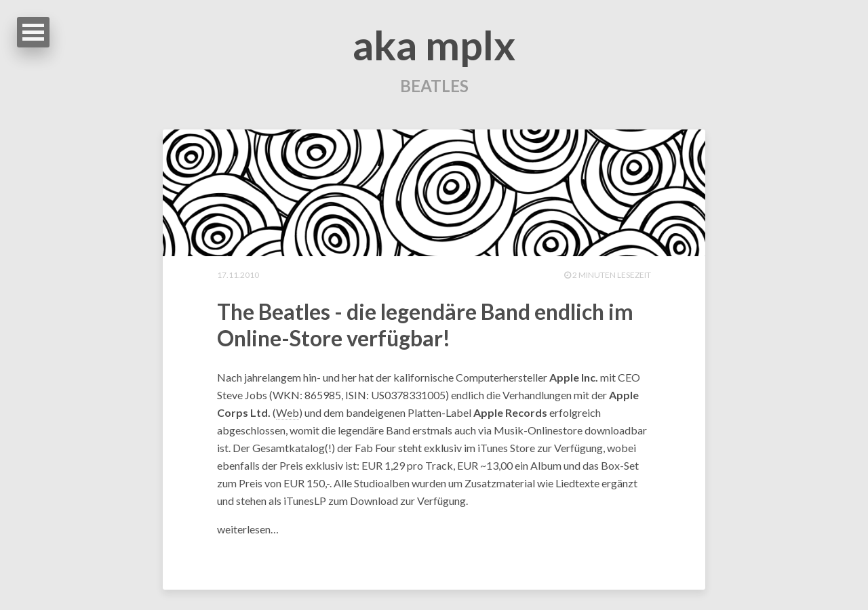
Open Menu (33, 32)
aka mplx (434, 45)
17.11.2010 (238, 275)
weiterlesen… (248, 529)
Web (288, 412)
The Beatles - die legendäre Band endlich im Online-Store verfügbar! (425, 325)
